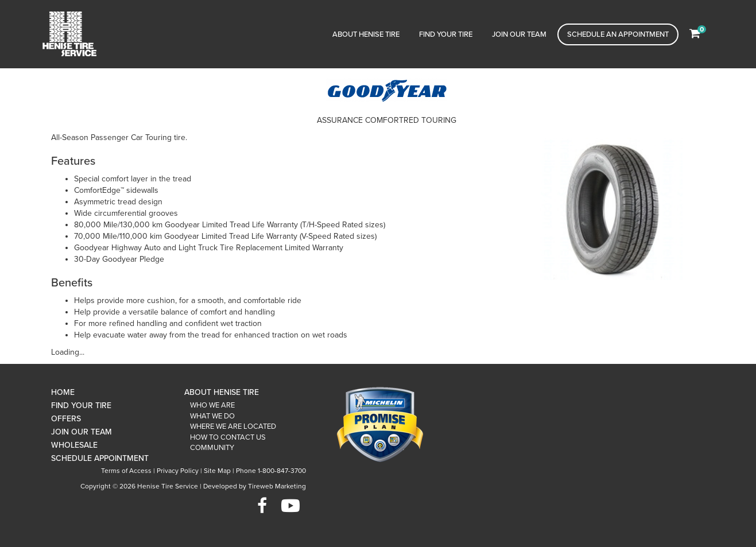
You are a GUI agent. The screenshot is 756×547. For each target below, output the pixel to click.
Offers (66, 419)
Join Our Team (519, 34)
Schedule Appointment (100, 458)
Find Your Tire (446, 34)
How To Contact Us (228, 437)
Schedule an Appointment (618, 34)
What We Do (212, 416)
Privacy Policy (178, 471)
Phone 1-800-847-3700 (271, 471)
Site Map (217, 471)
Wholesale (74, 445)
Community (212, 448)
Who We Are (212, 405)
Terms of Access (126, 471)
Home (63, 392)
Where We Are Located (233, 426)
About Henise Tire (366, 34)
